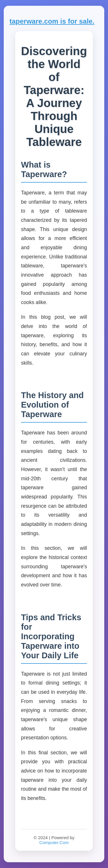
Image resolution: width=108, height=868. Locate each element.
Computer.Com (54, 842)
